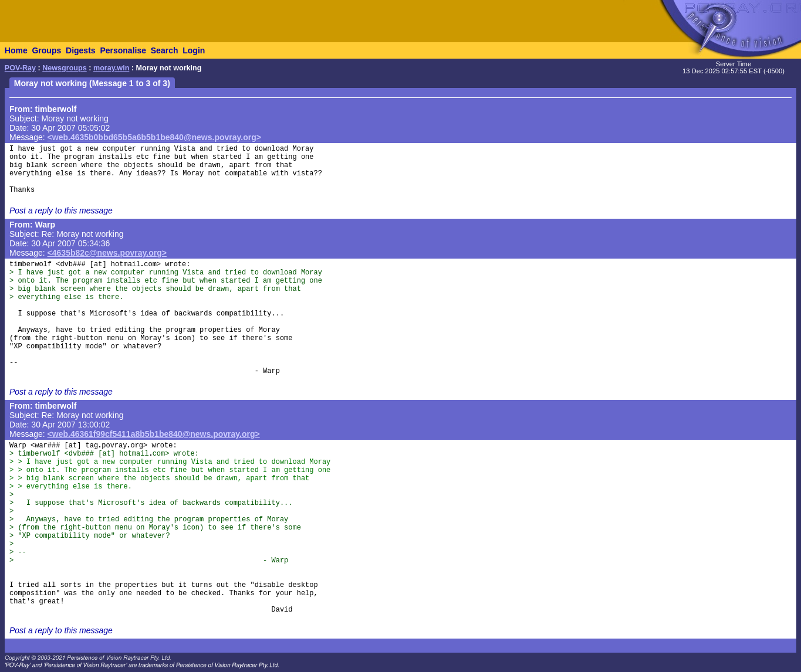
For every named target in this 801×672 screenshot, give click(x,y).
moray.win (111, 68)
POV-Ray (20, 68)
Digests (81, 50)
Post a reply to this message (61, 211)
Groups (46, 50)
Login (194, 50)
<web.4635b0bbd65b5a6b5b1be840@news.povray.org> (154, 137)
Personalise (123, 50)
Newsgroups (65, 68)
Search (165, 50)
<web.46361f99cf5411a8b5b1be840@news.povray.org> (154, 434)
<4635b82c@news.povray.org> (107, 253)
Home (16, 50)
